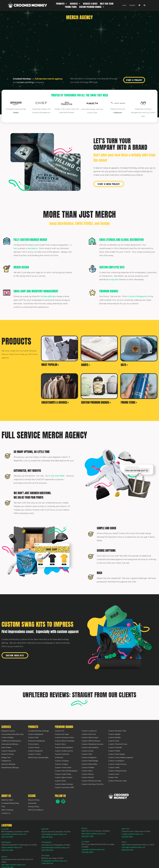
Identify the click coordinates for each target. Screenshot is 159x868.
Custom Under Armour (117, 764)
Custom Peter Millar (89, 764)
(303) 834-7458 (87, 836)
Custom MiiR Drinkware (91, 741)
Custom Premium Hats (117, 781)
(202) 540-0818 (7, 850)
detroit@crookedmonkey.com (13, 865)
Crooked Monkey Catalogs (38, 731)
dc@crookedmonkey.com (12, 847)
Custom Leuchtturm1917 (64, 787)
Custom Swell (114, 741)
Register (132, 5)
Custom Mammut (89, 734)
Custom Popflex (88, 767)
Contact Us (6, 813)
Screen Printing (7, 754)
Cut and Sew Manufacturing (12, 734)
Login (124, 5)
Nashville (45, 829)
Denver (84, 828)
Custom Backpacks (36, 734)
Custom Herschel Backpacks (66, 771)
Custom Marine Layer (90, 737)
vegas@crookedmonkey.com (93, 849)
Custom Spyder (114, 734)
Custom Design (8, 737)
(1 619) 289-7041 (47, 863)
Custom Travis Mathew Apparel (121, 757)
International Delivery (10, 744)
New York (125, 829)
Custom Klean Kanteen (64, 784)
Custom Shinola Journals (91, 781)
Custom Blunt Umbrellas (65, 741)
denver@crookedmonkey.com (94, 834)
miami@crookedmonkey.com (133, 847)
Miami (124, 842)
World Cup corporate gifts (38, 757)
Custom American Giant (64, 737)
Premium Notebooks (36, 741)
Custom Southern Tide (117, 731)
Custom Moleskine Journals (92, 744)
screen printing (26, 82)
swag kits (114, 279)
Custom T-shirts (34, 754)
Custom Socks (34, 747)
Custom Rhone (88, 774)
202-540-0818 (58, 476)
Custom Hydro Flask (63, 774)
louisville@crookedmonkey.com (14, 834)
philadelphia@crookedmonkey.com (56, 848)
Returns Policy (34, 800)
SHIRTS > (85, 365)
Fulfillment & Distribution (11, 741)
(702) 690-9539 (87, 852)
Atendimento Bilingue (10, 767)
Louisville (5, 829)
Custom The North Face (118, 744)
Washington (6, 842)
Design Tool (6, 757)
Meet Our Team (7, 800)
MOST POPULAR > (50, 365)
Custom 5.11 (59, 731)
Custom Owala (87, 751)
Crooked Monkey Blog (10, 803)
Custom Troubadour (116, 761)
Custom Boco (60, 744)
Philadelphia (46, 842)
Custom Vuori (114, 774)
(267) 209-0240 (47, 850)
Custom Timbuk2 (115, 747)
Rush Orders (6, 747)
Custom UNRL (114, 767)
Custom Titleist (114, 751)
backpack (33, 248)
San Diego (45, 855)
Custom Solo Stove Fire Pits (92, 784)
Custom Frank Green (63, 767)
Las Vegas (85, 842)
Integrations (6, 761)
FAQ (3, 807)
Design (16, 112)
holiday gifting (47, 296)
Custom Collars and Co (64, 751)
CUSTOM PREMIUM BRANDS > (96, 402)
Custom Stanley (115, 737)
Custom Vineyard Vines (117, 771)
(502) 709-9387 (7, 837)
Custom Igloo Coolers (63, 777)
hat (15, 248)
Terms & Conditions (36, 810)
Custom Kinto (60, 781)
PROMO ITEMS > (129, 402)
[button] (62, 4)
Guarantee (32, 803)
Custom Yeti (113, 777)
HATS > (124, 365)
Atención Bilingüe (8, 764)
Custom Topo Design (117, 754)
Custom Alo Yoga (62, 734)
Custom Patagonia (137, 296)
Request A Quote (8, 731)
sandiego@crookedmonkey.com (54, 861)
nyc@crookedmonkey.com (132, 834)
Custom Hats (33, 737)
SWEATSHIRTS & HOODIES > (55, 402)
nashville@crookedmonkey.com (54, 834)
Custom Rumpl (88, 777)
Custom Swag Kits (9, 751)
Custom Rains (87, 771)
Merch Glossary (7, 810)
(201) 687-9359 (127, 837)
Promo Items (33, 744)
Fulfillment (118, 113)
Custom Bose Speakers (64, 747)
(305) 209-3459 (127, 850)
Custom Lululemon (89, 731)
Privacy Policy (34, 807)
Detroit (4, 857)
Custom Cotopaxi (62, 761)
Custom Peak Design (90, 761)
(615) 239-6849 (47, 837)
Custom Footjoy (61, 764)
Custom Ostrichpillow (90, 747)
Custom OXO (87, 754)
